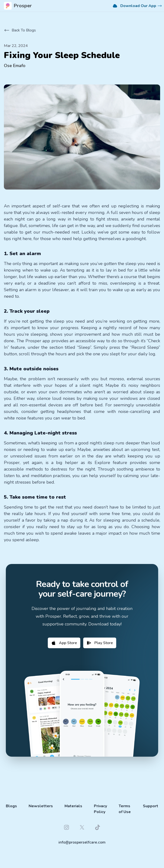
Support (151, 806)
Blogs (11, 806)
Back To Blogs (20, 30)
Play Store (100, 643)
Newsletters (41, 806)
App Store (64, 643)
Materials (73, 806)
